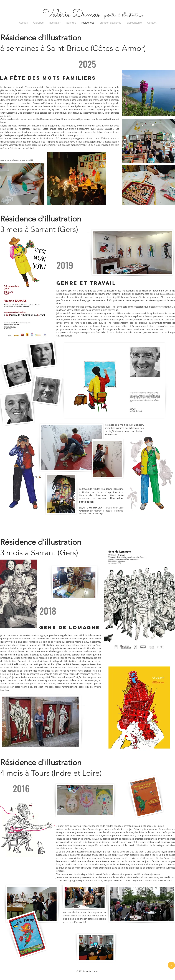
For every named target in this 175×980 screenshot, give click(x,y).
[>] (171, 965)
